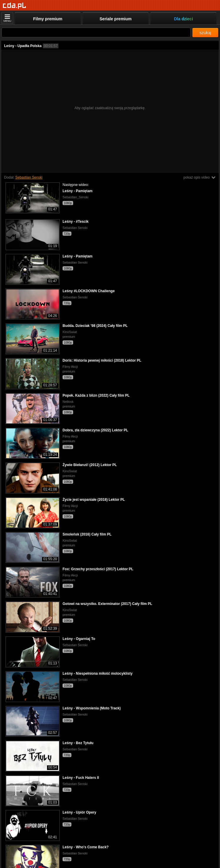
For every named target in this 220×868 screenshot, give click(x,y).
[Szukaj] (96, 33)
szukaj (205, 33)
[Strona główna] (15, 6)
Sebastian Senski (29, 177)
